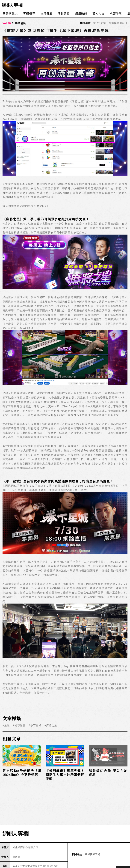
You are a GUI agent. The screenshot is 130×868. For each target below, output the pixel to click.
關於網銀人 (10, 14)
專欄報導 (29, 14)
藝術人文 (98, 14)
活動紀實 (64, 14)
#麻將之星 (51, 725)
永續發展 (116, 14)
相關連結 (77, 854)
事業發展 (46, 14)
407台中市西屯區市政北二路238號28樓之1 (37, 866)
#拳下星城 (35, 725)
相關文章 (12, 739)
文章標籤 (12, 718)
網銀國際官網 (93, 854)
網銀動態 (81, 14)
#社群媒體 (19, 725)
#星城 (6, 725)
